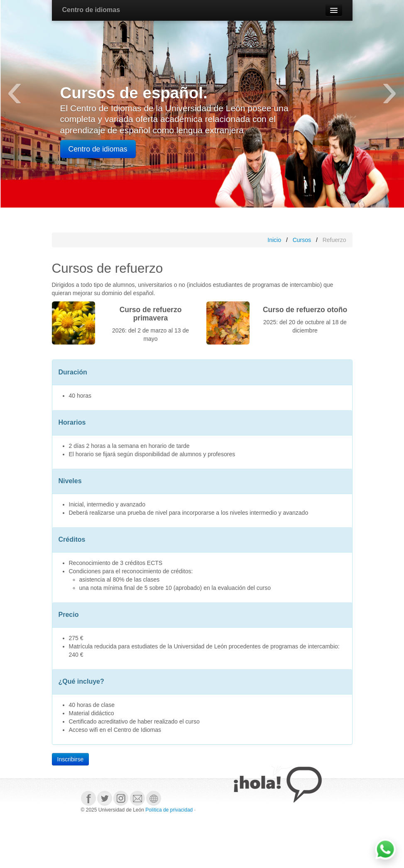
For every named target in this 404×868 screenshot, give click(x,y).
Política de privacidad (169, 810)
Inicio (274, 240)
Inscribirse (71, 759)
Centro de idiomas (91, 10)
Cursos (302, 240)
